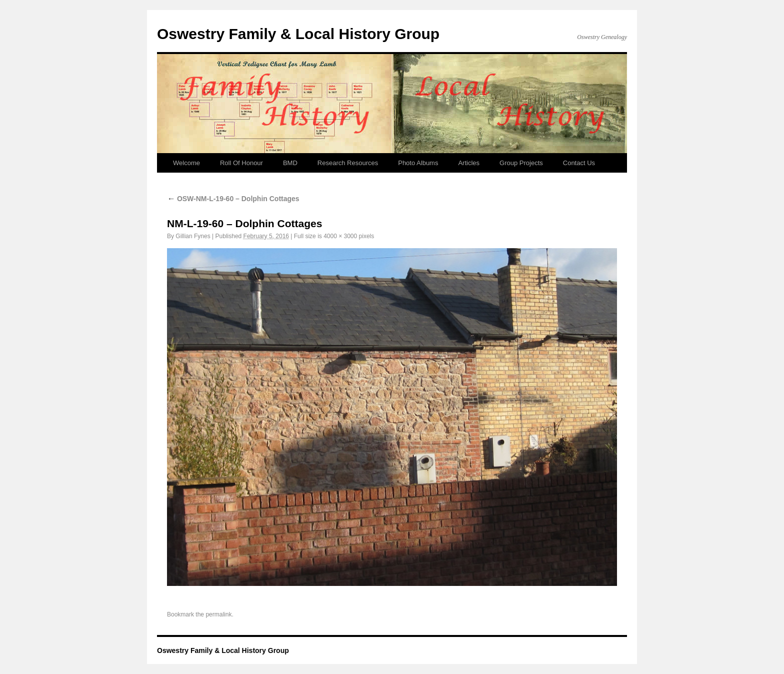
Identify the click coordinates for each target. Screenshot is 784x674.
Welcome (186, 163)
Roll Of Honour (241, 163)
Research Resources (348, 163)
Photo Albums (418, 163)
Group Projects (521, 163)
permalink (218, 614)
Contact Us (579, 163)
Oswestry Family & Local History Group (298, 34)
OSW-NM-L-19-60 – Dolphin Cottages (233, 199)
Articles (469, 163)
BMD (290, 163)
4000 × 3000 (340, 236)
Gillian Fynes (193, 236)
